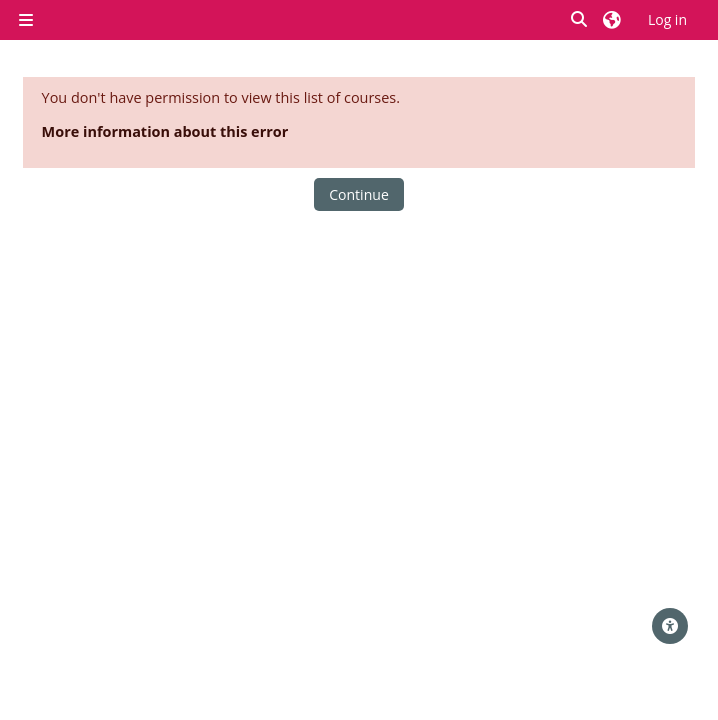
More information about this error (165, 131)
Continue (359, 194)
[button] (580, 19)
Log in (667, 19)
